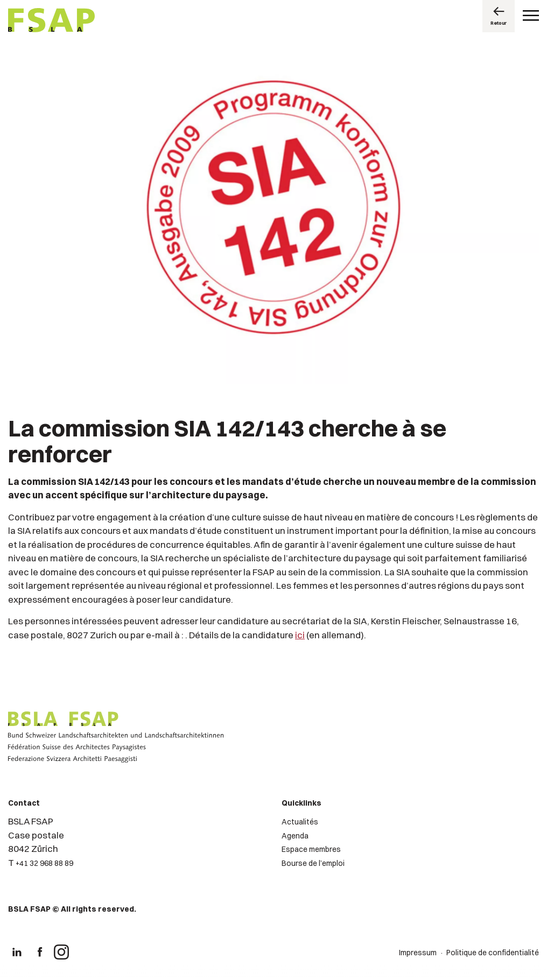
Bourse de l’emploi (313, 863)
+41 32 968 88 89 (44, 863)
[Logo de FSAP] (51, 22)
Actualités (300, 822)
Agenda (295, 836)
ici (300, 635)
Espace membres (311, 849)
